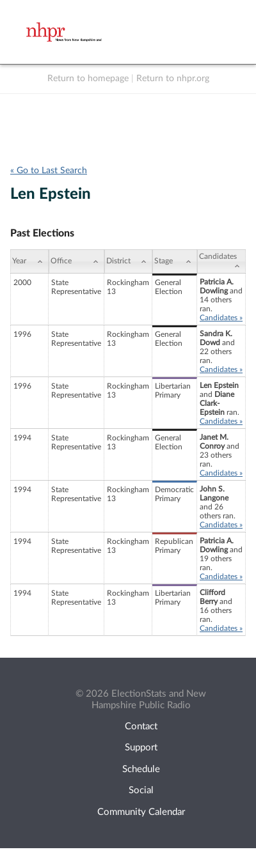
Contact (141, 726)
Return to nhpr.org (173, 79)
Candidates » (221, 318)
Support (141, 748)
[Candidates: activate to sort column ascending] (221, 261)
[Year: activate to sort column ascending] (29, 261)
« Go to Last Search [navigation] (49, 171)
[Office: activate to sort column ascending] (76, 261)
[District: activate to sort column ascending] (128, 261)
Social (141, 790)
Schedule (141, 769)
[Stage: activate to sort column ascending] (175, 261)
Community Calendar (141, 812)
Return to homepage (88, 79)
